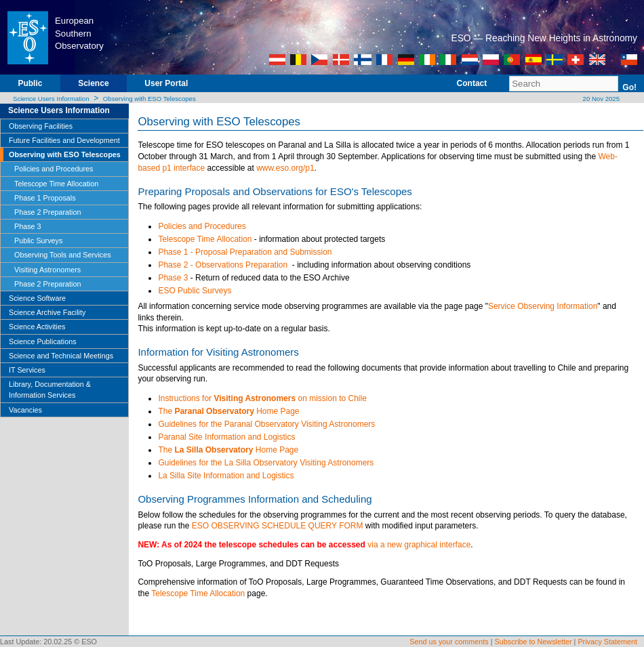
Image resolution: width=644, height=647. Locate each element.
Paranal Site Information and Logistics (226, 437)
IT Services (27, 370)
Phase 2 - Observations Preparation (224, 265)
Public (30, 83)
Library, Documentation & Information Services (50, 390)
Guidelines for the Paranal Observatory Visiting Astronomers (266, 424)
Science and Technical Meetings (61, 356)
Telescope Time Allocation (56, 184)
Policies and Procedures (54, 169)
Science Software (37, 298)
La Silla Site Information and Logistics (226, 476)
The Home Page (228, 411)
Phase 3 (28, 226)
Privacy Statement (607, 642)
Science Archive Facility (47, 312)
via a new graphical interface (419, 545)
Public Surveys (38, 241)
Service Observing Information (543, 306)
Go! (629, 87)
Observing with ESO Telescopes (149, 99)
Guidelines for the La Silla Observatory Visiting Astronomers (266, 463)
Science (93, 83)
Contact (472, 83)
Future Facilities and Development (64, 140)
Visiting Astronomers (47, 270)
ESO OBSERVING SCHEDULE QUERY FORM (278, 526)
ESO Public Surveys (195, 291)
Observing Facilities (41, 126)
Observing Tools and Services (63, 255)
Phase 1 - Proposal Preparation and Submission (245, 252)
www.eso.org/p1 (285, 168)
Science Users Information (51, 99)
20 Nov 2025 (600, 99)
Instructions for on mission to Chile (262, 398)
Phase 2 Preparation (47, 212)
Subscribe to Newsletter (534, 642)
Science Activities (37, 327)
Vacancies (25, 410)
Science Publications (43, 341)
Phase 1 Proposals (45, 198)
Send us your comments (449, 642)
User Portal (166, 83)
